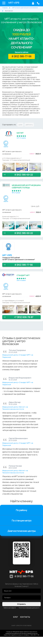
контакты (25, 617)
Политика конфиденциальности (29, 608)
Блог (16, 617)
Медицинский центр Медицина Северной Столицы (26, 186)
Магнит (20, 133)
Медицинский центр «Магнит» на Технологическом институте (15, 408)
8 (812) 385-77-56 (38, 3)
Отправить (21, 604)
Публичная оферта (10, 608)
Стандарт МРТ (23, 275)
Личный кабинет (33, 3)
